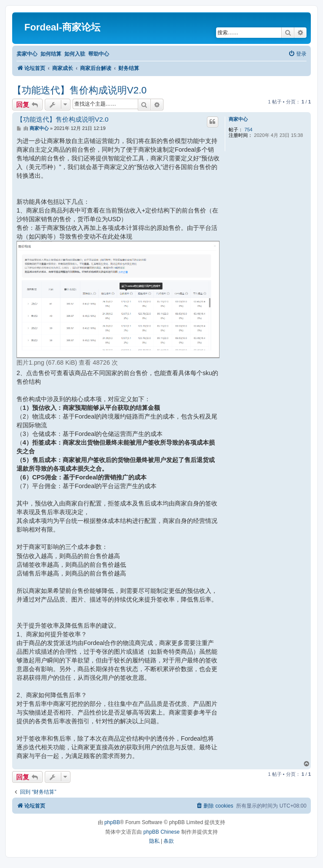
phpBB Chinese (161, 832)
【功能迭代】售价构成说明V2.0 (79, 90)
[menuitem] (297, 54)
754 (248, 130)
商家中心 (238, 119)
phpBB (112, 822)
